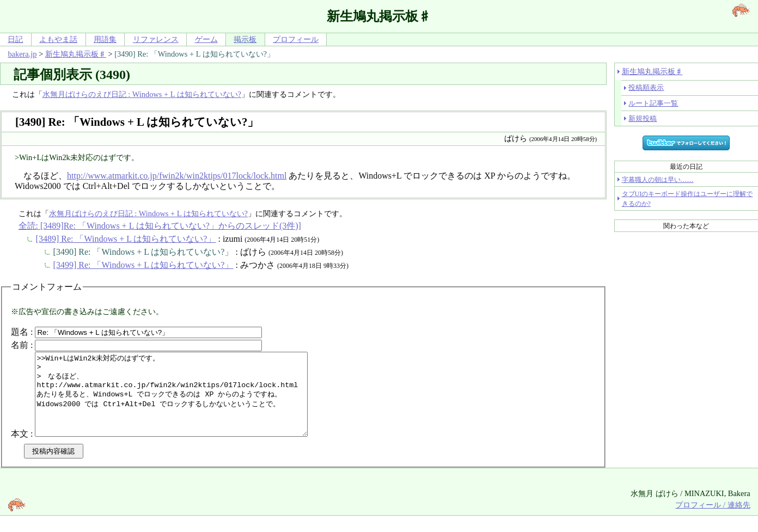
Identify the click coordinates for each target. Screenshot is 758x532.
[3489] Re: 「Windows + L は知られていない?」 (126, 239)
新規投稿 (643, 118)
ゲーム (206, 39)
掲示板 (245, 39)
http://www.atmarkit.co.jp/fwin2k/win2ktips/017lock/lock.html (177, 176)
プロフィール (296, 39)
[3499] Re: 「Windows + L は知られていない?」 (143, 265)
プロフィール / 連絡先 (713, 521)
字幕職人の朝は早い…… (658, 180)
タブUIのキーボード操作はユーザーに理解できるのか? (687, 199)
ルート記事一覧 (653, 103)
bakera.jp (22, 54)
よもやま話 (58, 39)
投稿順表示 (646, 87)
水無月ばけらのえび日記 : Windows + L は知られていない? (142, 94)
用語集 (105, 39)
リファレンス (156, 39)
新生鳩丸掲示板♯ (76, 54)
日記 (15, 39)
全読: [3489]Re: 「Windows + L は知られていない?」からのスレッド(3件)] (160, 226)
